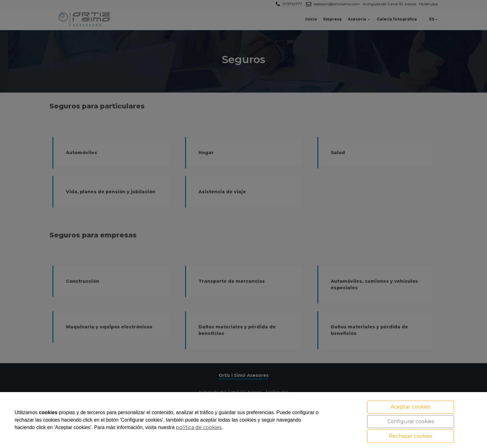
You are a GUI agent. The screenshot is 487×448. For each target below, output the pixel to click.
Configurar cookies (411, 421)
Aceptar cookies (410, 407)
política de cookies (199, 427)
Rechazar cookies (410, 436)
